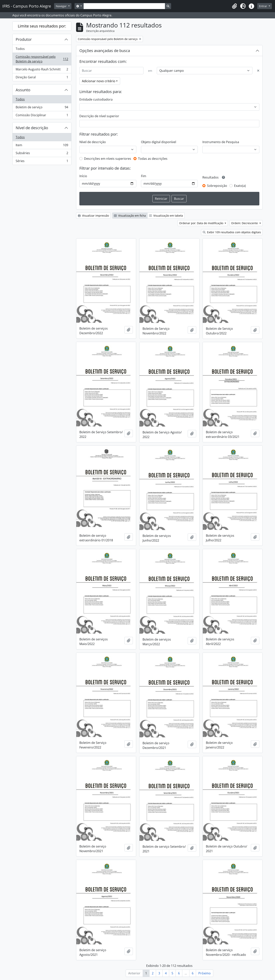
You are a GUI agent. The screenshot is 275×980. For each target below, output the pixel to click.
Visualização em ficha (130, 216)
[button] (234, 6)
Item (42, 146)
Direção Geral (42, 78)
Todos (20, 49)
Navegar (62, 6)
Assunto (23, 90)
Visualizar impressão (93, 216)
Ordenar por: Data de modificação (202, 223)
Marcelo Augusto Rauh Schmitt (42, 70)
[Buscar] (111, 71)
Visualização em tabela (166, 216)
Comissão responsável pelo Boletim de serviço (42, 59)
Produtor (24, 39)
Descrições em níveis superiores (108, 159)
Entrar (263, 6)
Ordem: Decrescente (245, 223)
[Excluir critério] (258, 71)
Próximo (205, 973)
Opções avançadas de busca (105, 51)
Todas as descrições (153, 159)
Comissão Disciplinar (42, 116)
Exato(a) (240, 186)
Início (83, 176)
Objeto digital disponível (159, 142)
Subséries (42, 154)
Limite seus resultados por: (42, 26)
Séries (42, 162)
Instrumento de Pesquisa (221, 142)
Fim (144, 176)
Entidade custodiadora (96, 99)
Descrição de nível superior (99, 116)
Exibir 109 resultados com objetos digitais (232, 232)
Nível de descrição (32, 128)
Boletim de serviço (42, 108)
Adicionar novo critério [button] (99, 81)
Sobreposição (217, 186)
